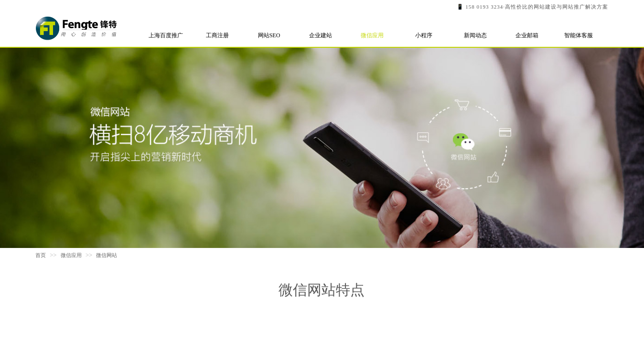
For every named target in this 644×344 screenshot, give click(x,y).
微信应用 (372, 35)
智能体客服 (579, 35)
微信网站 (107, 255)
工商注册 (217, 35)
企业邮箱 (527, 35)
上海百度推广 (166, 35)
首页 (41, 255)
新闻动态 (475, 35)
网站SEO (269, 35)
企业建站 (321, 35)
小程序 (424, 35)
